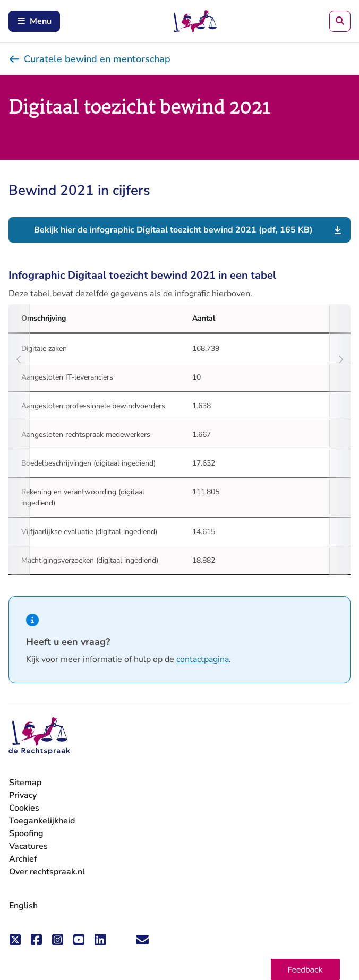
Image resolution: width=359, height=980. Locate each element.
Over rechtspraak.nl (47, 872)
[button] (305, 969)
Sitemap (25, 783)
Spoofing (26, 833)
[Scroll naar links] (19, 440)
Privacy (23, 795)
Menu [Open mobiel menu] (34, 21)
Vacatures (28, 846)
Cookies (24, 808)
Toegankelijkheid (42, 821)
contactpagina (203, 659)
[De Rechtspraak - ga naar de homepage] (39, 736)
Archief (23, 859)
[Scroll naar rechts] (340, 440)
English (23, 906)
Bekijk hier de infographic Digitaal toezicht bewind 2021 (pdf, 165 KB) (173, 230)
